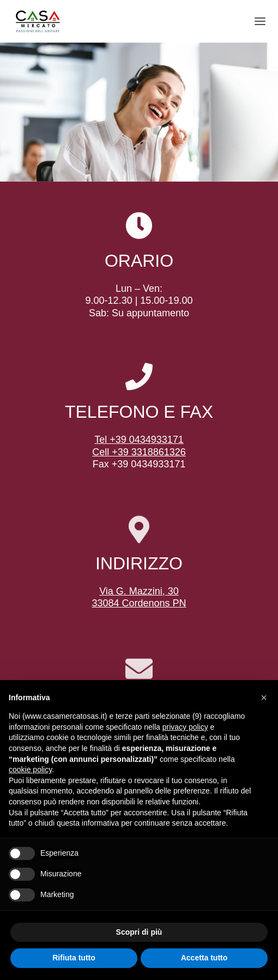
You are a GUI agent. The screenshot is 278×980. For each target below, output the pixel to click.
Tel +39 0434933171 (139, 440)
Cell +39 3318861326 (139, 452)
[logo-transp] (38, 11)
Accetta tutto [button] (204, 958)
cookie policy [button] (30, 769)
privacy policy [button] (185, 727)
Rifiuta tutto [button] (74, 958)
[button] (264, 698)
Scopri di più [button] (139, 932)
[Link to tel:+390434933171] (139, 377)
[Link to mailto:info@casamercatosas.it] (139, 670)
